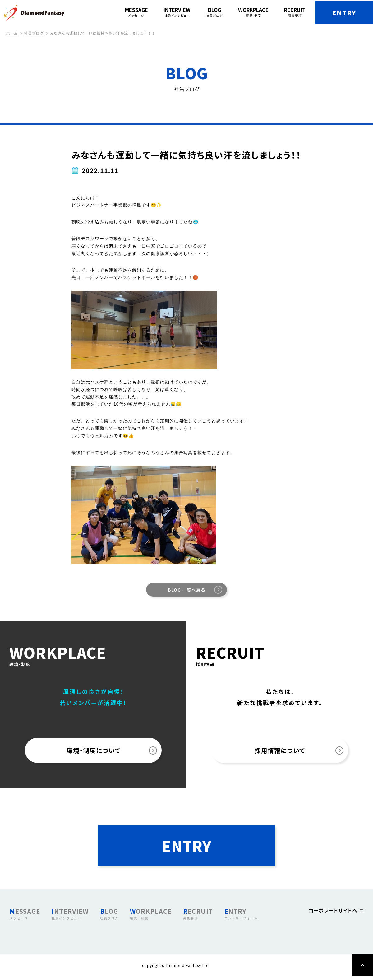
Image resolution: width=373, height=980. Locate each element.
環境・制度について (93, 751)
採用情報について (280, 751)
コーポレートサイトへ (333, 915)
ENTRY (342, 12)
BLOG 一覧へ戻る (186, 590)
